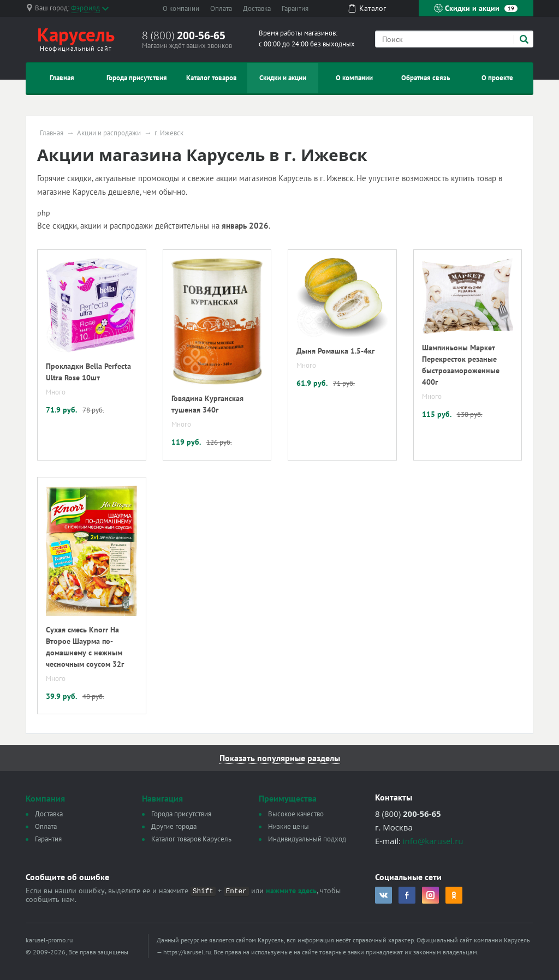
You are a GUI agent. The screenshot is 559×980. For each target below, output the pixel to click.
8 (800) (184, 35)
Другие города (174, 826)
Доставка (257, 8)
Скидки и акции (476, 8)
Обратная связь (426, 78)
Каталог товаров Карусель (191, 839)
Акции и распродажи (109, 133)
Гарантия (295, 8)
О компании (181, 8)
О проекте (497, 78)
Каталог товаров (212, 78)
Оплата (221, 8)
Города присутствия (137, 78)
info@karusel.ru (433, 841)
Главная (62, 78)
